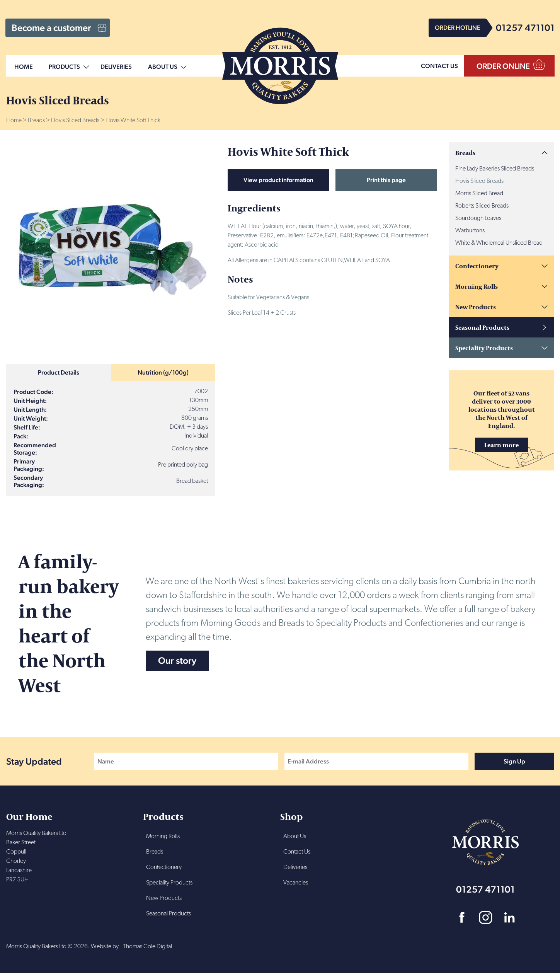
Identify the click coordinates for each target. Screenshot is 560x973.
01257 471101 (525, 28)
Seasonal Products (482, 327)
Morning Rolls (477, 286)
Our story (177, 660)
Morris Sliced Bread (479, 194)
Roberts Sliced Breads (482, 206)
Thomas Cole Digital (147, 947)
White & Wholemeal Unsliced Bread (499, 243)
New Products (476, 307)
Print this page (386, 180)
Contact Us (297, 852)
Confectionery (477, 266)
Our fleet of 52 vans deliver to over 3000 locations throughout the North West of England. (502, 420)
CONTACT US (439, 66)
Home (24, 67)
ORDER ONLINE (503, 66)
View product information (278, 180)
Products (64, 67)
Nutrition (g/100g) (163, 372)
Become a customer (51, 28)
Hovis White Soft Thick (133, 121)
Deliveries (116, 67)
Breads (36, 121)
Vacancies (296, 883)
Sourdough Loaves (478, 218)
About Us (163, 67)
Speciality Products (484, 348)
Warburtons (470, 231)
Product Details (59, 372)
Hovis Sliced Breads (75, 121)
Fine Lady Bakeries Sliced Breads (495, 169)
